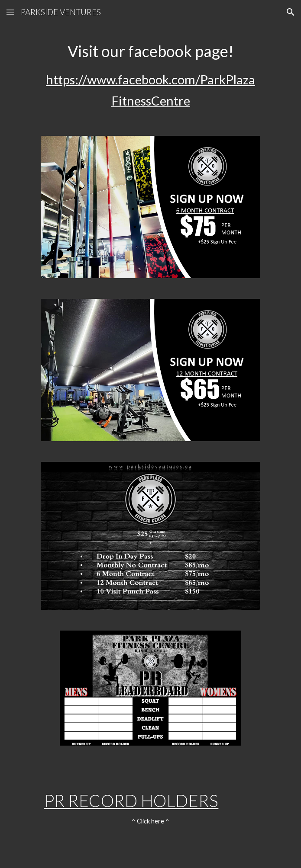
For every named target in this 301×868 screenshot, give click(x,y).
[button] (10, 12)
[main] (150, 75)
